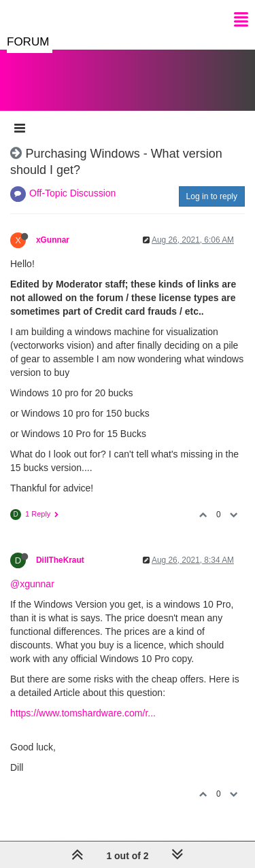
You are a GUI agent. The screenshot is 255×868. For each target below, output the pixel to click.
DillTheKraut (60, 560)
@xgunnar (32, 584)
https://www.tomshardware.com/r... (83, 713)
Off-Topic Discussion (72, 193)
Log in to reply (212, 196)
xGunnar (53, 240)
